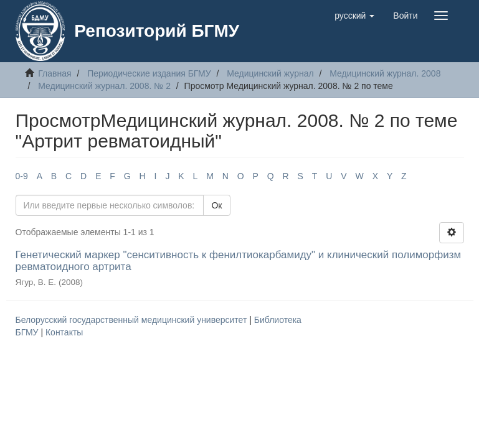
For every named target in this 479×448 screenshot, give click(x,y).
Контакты (64, 332)
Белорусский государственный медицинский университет (133, 320)
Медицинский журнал (270, 73)
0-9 (22, 176)
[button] (354, 16)
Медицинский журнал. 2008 (385, 73)
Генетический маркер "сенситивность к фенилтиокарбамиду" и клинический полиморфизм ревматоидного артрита (239, 261)
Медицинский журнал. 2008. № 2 (104, 86)
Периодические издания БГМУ (149, 73)
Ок (216, 205)
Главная (55, 73)
